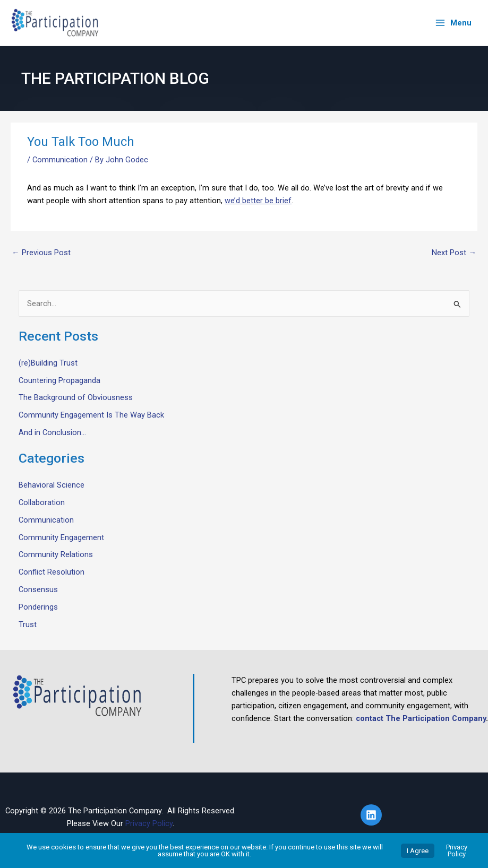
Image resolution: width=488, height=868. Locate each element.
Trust (28, 624)
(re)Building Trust (48, 363)
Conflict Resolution (52, 572)
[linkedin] (373, 815)
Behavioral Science (52, 485)
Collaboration (42, 502)
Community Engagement (61, 537)
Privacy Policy (149, 823)
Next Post (454, 253)
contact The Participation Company (421, 718)
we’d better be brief (258, 201)
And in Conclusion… (52, 432)
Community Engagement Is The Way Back (91, 415)
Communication (60, 160)
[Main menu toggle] (453, 23)
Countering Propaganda (59, 380)
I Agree (418, 851)
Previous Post (41, 253)
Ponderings (38, 607)
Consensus (38, 589)
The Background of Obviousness (76, 397)
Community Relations (56, 554)
